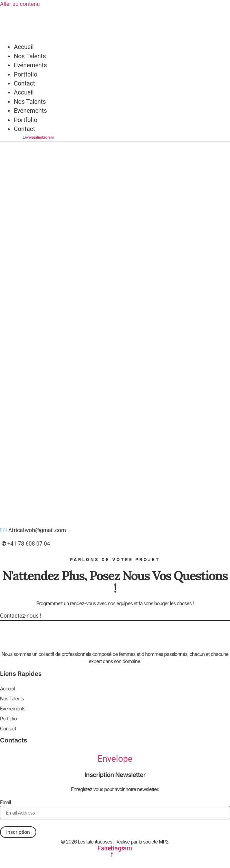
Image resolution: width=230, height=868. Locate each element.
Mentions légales (115, 859)
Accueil (24, 47)
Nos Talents (30, 56)
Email (5, 802)
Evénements (30, 65)
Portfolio (26, 74)
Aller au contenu (20, 4)
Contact (25, 83)
